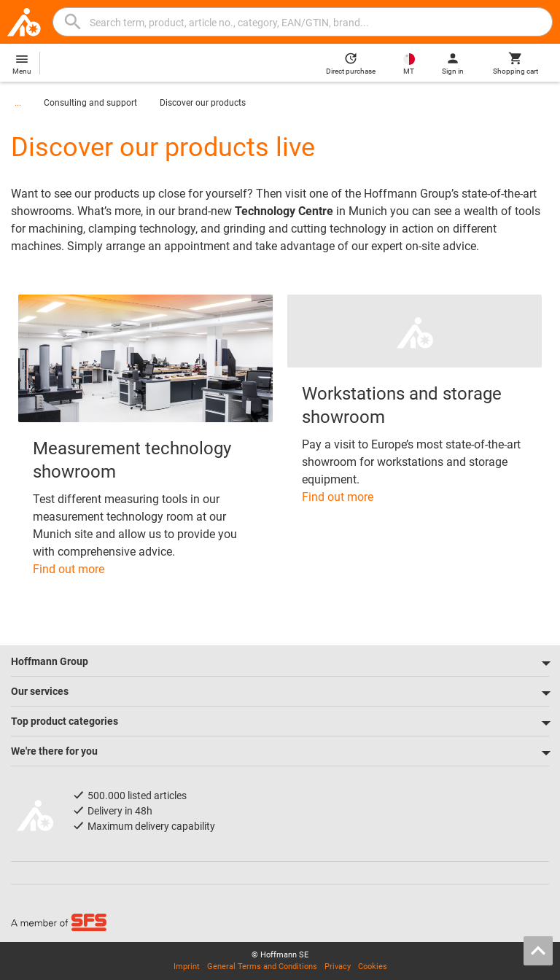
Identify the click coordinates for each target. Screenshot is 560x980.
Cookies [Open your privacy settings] (373, 967)
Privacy (338, 967)
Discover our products (203, 103)
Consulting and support (90, 103)
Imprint (187, 967)
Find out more (69, 569)
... (18, 103)
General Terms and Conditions (262, 967)
